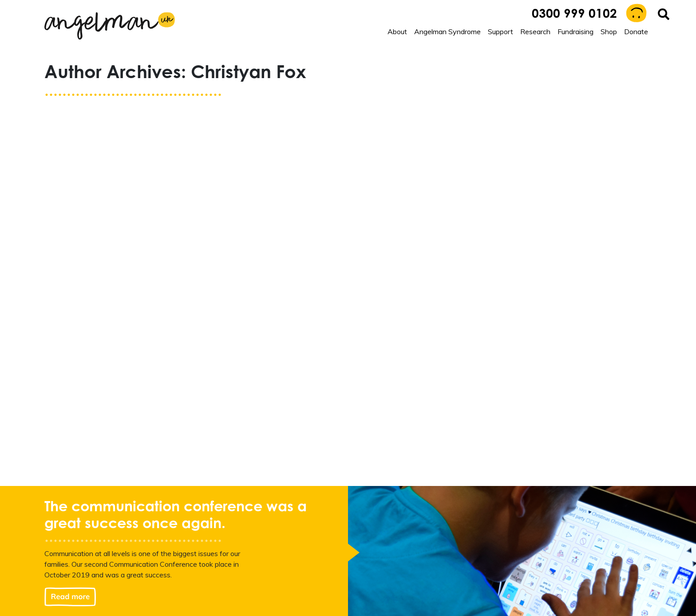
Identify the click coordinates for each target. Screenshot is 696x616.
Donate (636, 32)
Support (500, 32)
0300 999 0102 (574, 15)
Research (535, 32)
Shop (609, 32)
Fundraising (575, 32)
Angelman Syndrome (447, 32)
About (397, 32)
